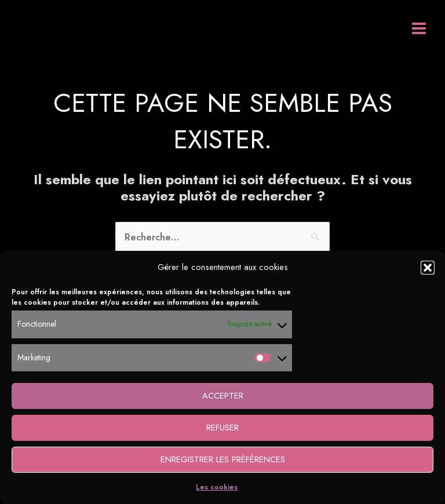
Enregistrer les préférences (223, 459)
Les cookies (217, 487)
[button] (428, 268)
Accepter (223, 396)
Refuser (222, 428)
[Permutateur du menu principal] (419, 28)
